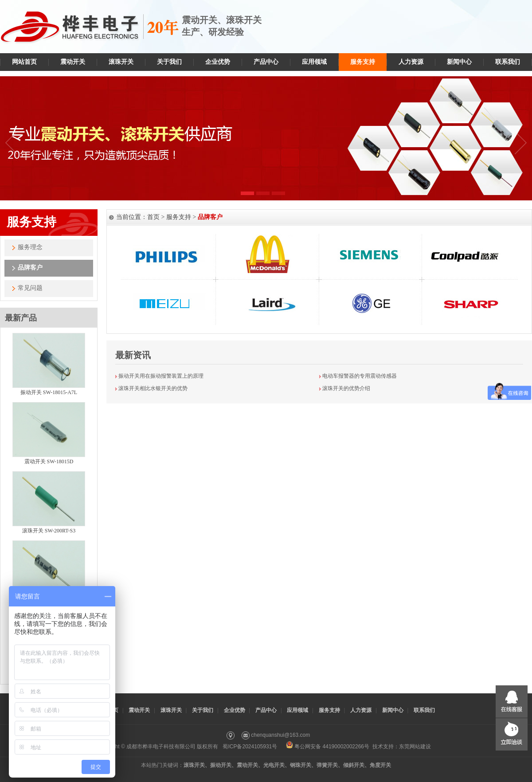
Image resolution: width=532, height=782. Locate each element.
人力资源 (411, 62)
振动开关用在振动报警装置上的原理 (161, 376)
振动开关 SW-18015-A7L (49, 392)
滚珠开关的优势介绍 (346, 388)
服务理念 (30, 247)
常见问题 (30, 288)
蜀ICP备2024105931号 (250, 747)
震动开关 (73, 62)
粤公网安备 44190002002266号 (328, 747)
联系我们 (508, 62)
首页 (153, 217)
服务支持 (363, 62)
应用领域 (314, 62)
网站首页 (24, 62)
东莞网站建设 (415, 747)
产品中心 (266, 62)
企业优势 (218, 62)
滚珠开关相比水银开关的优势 (153, 388)
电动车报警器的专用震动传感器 (360, 376)
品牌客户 (30, 268)
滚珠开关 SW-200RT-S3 (49, 531)
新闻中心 (459, 62)
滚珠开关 (121, 62)
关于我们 (169, 62)
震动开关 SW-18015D (49, 461)
